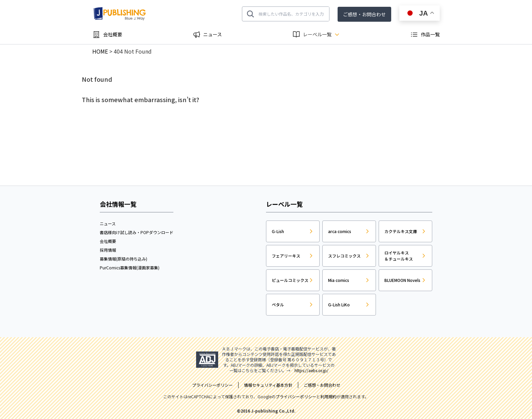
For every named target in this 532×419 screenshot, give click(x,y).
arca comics (340, 231)
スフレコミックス (344, 256)
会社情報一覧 (118, 204)
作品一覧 (430, 34)
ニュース (213, 34)
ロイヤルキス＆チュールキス (399, 256)
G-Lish (278, 231)
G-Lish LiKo (339, 304)
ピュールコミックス (290, 280)
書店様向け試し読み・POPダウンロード (137, 232)
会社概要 (113, 34)
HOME (100, 51)
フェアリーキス (286, 256)
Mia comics (339, 280)
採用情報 (108, 250)
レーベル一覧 (317, 34)
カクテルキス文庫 (401, 231)
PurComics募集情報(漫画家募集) (130, 268)
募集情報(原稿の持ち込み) (123, 259)
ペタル (278, 304)
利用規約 (328, 396)
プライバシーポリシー (296, 396)
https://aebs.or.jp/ (311, 370)
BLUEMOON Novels (402, 280)
